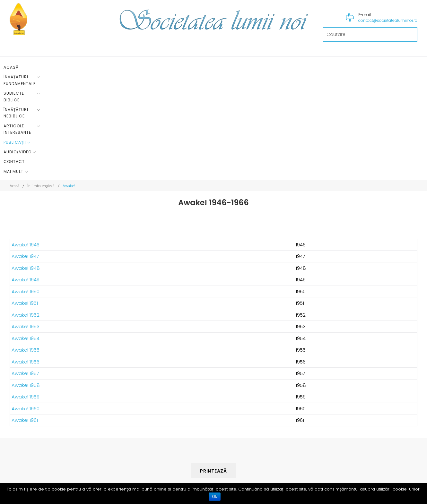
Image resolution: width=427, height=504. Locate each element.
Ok (215, 497)
